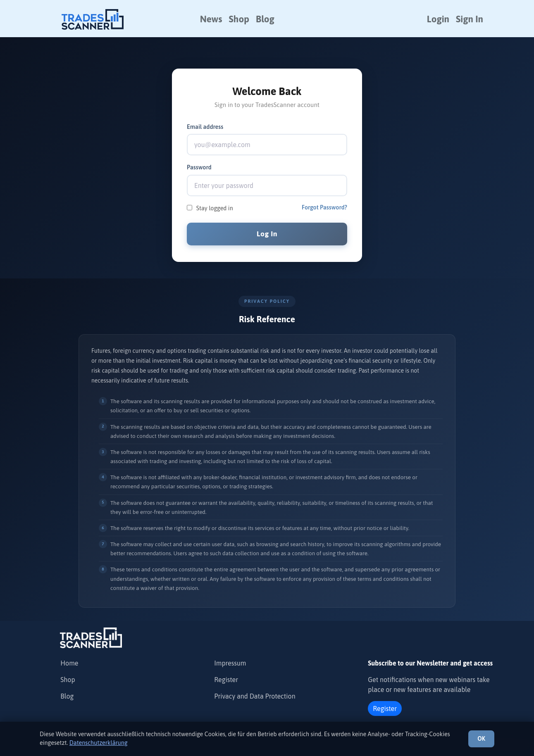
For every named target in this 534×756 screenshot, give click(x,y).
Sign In (470, 19)
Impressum (230, 663)
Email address (205, 127)
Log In (267, 234)
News (211, 19)
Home (69, 663)
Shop (239, 19)
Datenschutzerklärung (99, 743)
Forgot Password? (324, 207)
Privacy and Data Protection (255, 696)
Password (199, 167)
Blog (265, 19)
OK (481, 739)
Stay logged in (215, 208)
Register (226, 680)
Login (438, 19)
